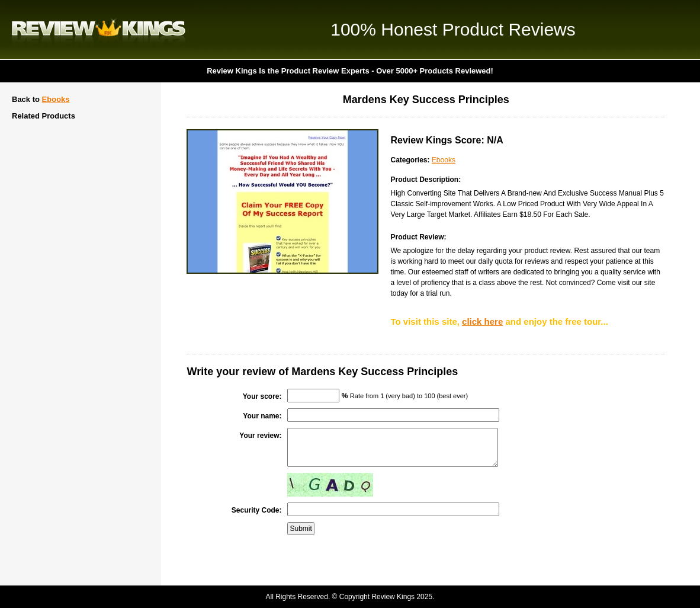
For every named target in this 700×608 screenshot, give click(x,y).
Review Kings (99, 30)
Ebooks (56, 99)
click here (482, 321)
